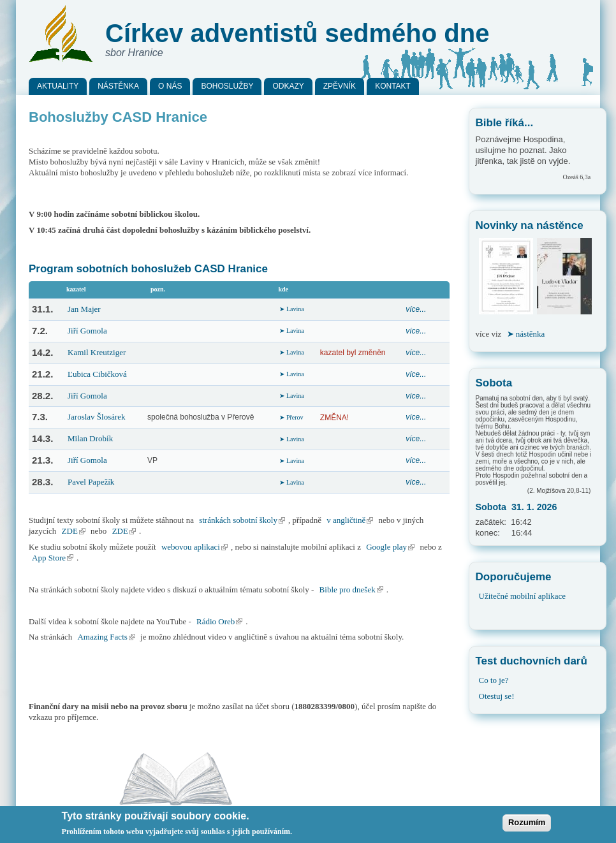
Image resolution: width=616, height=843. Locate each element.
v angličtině (351, 520)
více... (416, 309)
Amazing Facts (107, 637)
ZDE (75, 531)
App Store (54, 558)
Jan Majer (84, 309)
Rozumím (527, 825)
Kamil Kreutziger (97, 352)
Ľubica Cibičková (97, 374)
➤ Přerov (291, 417)
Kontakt (393, 86)
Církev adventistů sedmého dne (297, 33)
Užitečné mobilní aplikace (522, 596)
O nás (170, 86)
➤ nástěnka (526, 334)
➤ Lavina (291, 309)
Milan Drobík (90, 438)
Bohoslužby (227, 86)
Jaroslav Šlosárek (97, 417)
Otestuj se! (497, 696)
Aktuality (58, 86)
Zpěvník (340, 86)
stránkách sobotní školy (244, 520)
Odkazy (288, 86)
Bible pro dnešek (353, 590)
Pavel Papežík (91, 482)
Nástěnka (118, 86)
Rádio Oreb (221, 621)
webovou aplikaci (196, 547)
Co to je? (494, 680)
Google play (392, 547)
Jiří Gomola (87, 331)
